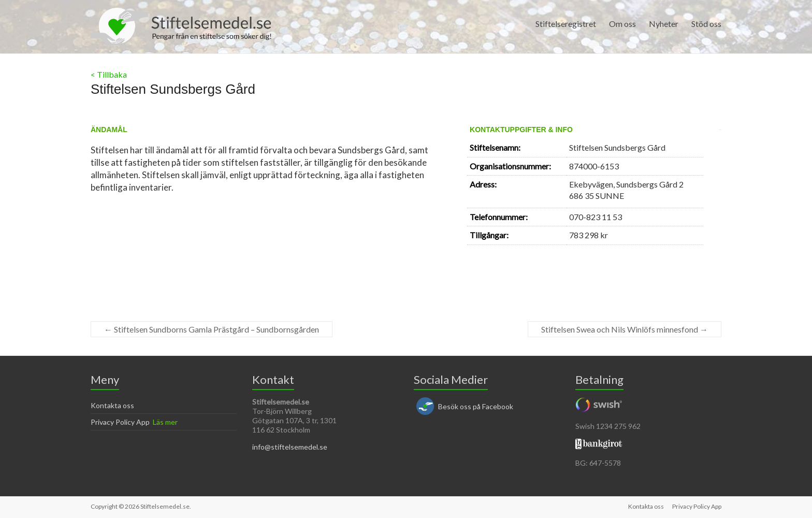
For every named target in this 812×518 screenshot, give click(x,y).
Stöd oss (706, 24)
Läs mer (165, 422)
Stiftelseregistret (566, 24)
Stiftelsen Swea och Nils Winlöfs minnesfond (625, 329)
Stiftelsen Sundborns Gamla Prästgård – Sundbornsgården (212, 329)
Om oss (622, 24)
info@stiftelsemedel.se (290, 447)
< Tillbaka (109, 74)
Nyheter (664, 24)
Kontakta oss (112, 405)
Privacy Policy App (120, 422)
